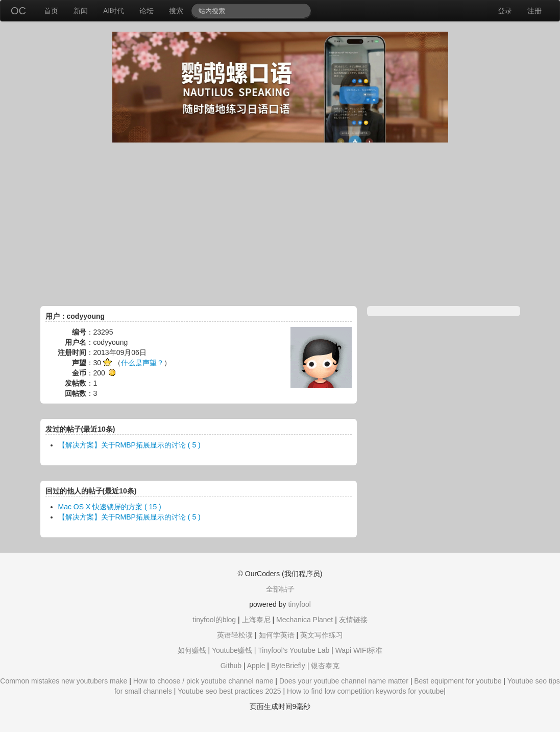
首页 (51, 11)
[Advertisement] (280, 224)
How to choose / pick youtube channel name (203, 681)
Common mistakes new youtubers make (64, 681)
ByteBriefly (288, 666)
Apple (256, 666)
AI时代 (114, 11)
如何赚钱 (192, 650)
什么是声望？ (142, 363)
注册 (534, 11)
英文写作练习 (322, 635)
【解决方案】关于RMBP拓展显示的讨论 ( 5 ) (129, 445)
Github (231, 666)
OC (18, 11)
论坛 (147, 11)
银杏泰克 (325, 666)
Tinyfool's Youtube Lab (294, 650)
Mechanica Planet (305, 620)
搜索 (176, 11)
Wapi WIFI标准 (359, 650)
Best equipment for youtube (458, 681)
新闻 (81, 11)
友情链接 (353, 620)
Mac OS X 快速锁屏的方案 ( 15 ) (110, 507)
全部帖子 (280, 589)
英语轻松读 (235, 635)
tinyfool (299, 604)
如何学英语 (277, 635)
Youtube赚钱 (232, 650)
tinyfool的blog (214, 620)
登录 (505, 11)
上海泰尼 (256, 620)
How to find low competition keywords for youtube (365, 691)
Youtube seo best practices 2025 (229, 691)
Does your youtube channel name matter (344, 681)
